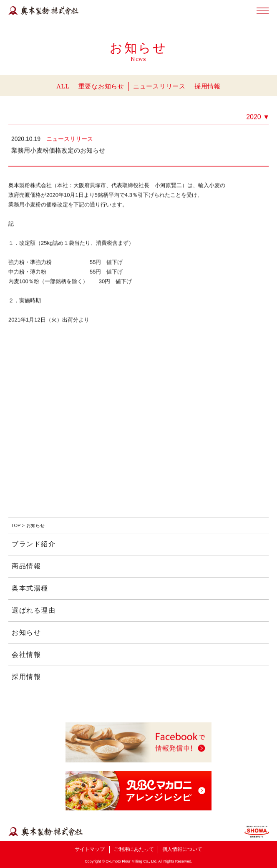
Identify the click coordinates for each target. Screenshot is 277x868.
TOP (16, 525)
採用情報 (208, 86)
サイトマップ (90, 849)
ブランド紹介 (34, 544)
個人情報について (182, 849)
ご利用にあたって (134, 849)
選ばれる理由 (34, 610)
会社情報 (26, 655)
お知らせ (26, 632)
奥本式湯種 (30, 588)
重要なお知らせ (101, 86)
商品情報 (26, 566)
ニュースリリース (159, 86)
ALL (63, 86)
